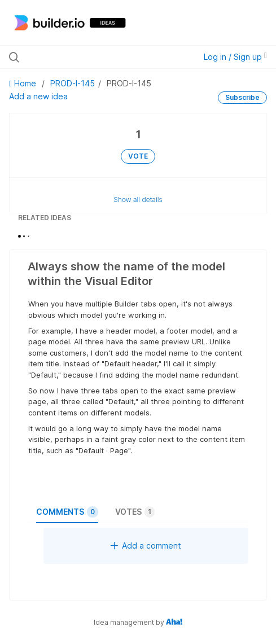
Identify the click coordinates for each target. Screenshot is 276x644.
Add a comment (146, 546)
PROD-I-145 (73, 83)
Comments (67, 512)
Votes (135, 512)
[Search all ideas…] (83, 57)
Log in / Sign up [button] (235, 57)
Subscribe (242, 97)
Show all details (138, 200)
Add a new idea (38, 96)
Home (24, 83)
